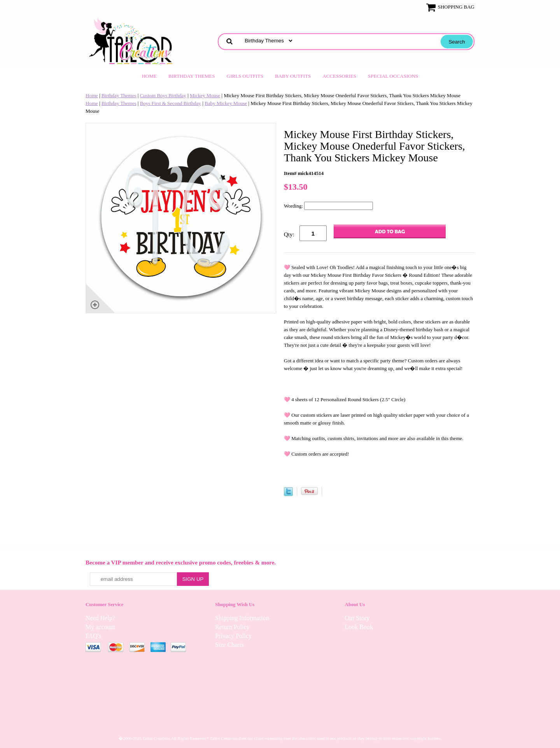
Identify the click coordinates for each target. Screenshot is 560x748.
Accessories (339, 76)
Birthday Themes (192, 76)
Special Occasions (393, 76)
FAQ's (93, 636)
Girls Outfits (245, 76)
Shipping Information (242, 618)
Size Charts (229, 645)
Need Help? (100, 618)
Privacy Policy (233, 636)
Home (149, 76)
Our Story (357, 618)
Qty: (289, 234)
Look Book (359, 627)
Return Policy (232, 627)
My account (100, 627)
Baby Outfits (293, 76)
